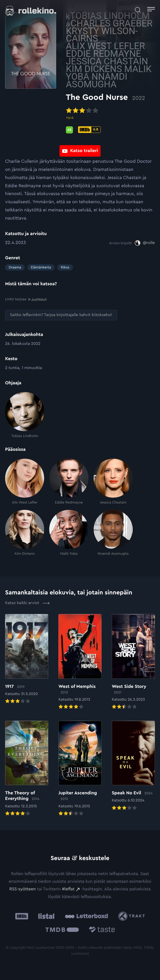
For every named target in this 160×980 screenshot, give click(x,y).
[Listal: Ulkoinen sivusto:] (45, 916)
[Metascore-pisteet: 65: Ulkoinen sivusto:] (69, 128)
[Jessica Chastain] (113, 482)
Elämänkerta (41, 267)
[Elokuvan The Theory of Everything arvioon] (27, 769)
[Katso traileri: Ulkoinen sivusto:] (80, 148)
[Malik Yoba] (69, 533)
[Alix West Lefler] (25, 482)
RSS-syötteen (23, 889)
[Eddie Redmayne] (69, 482)
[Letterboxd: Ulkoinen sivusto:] (86, 916)
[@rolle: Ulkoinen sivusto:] (145, 243)
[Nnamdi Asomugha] (113, 533)
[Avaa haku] (138, 10)
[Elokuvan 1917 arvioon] (27, 659)
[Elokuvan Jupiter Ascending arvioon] (80, 769)
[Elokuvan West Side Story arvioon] (133, 662)
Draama (15, 267)
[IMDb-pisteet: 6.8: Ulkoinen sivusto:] (89, 128)
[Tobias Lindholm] (25, 415)
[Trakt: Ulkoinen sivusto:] (133, 916)
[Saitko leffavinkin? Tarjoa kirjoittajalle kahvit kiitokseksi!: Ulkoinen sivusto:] (61, 315)
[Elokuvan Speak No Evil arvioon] (133, 766)
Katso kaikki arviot (27, 603)
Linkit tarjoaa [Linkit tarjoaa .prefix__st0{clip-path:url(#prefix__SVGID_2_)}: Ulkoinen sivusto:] (26, 299)
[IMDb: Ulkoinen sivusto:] (22, 916)
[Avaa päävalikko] (151, 10)
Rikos (65, 267)
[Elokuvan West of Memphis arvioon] (80, 662)
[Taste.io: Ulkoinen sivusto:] (102, 930)
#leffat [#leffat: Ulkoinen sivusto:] (68, 889)
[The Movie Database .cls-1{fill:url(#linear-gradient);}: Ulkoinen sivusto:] (62, 930)
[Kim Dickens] (25, 533)
